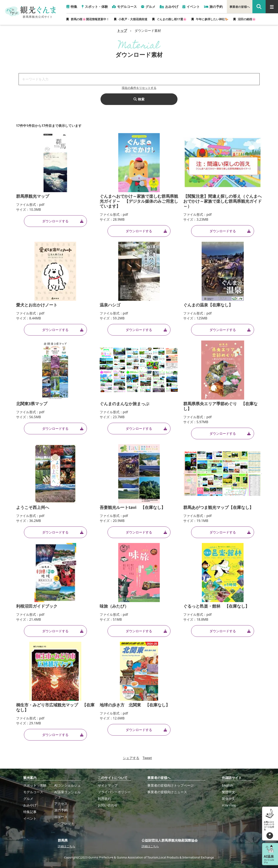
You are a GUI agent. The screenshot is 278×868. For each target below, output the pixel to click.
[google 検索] (259, 7)
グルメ (28, 799)
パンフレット (64, 823)
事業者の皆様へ (240, 7)
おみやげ (30, 805)
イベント (30, 818)
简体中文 (228, 799)
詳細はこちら (66, 846)
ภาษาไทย (229, 805)
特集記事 (30, 812)
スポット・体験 (35, 785)
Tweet (147, 758)
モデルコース (33, 792)
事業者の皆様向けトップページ (170, 785)
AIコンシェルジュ (67, 785)
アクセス (61, 804)
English (227, 785)
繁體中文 (228, 792)
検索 (139, 99)
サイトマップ (108, 785)
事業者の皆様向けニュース (167, 792)
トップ (122, 31)
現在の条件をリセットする (139, 88)
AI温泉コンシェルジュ (67, 794)
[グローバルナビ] (272, 7)
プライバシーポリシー (114, 792)
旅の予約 (61, 810)
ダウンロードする (63, 221)
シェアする (131, 758)
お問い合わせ (108, 805)
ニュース (61, 817)
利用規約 (104, 799)
